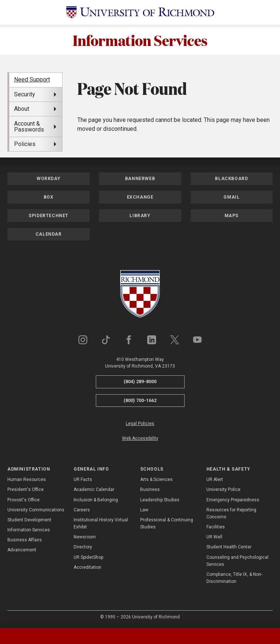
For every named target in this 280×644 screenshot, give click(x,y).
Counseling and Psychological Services (237, 561)
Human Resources (27, 479)
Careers (82, 510)
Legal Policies (140, 424)
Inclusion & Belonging (96, 500)
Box (49, 197)
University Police (223, 489)
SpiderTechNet (48, 216)
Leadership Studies (160, 500)
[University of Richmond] (140, 12)
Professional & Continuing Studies (167, 523)
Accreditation (87, 567)
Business (150, 489)
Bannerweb (140, 179)
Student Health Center (229, 547)
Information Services (140, 40)
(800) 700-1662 (140, 400)
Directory (83, 547)
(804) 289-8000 (140, 381)
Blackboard (231, 179)
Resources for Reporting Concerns (231, 513)
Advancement (22, 550)
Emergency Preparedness (233, 500)
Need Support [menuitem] (32, 79)
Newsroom (85, 537)
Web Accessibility (140, 438)
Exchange (140, 197)
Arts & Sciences (156, 479)
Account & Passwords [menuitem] (29, 127)
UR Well (214, 537)
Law (144, 510)
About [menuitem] (22, 109)
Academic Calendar (94, 489)
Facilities (216, 527)
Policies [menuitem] (25, 144)
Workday (48, 179)
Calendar (49, 234)
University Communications (36, 510)
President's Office (26, 489)
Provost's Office (23, 500)
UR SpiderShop (88, 557)
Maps (232, 216)
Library (140, 216)
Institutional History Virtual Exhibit (101, 523)
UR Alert (215, 479)
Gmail (231, 197)
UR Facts (83, 479)
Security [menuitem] (25, 94)
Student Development (29, 520)
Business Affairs (25, 540)
